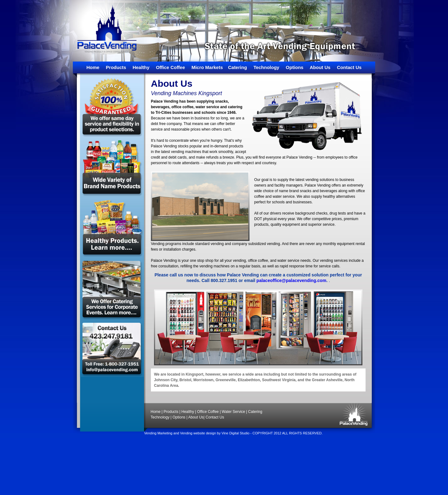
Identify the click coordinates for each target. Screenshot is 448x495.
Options (295, 67)
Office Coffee (170, 67)
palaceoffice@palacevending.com (291, 280)
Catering (238, 67)
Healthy (141, 67)
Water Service (233, 412)
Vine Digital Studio (236, 433)
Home (93, 67)
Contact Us (349, 67)
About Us (320, 67)
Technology (266, 67)
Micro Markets (207, 67)
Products (116, 67)
